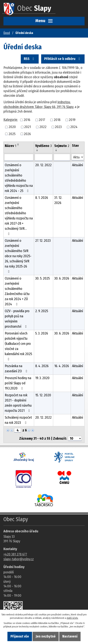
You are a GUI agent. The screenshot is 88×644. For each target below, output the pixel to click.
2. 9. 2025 (42, 311)
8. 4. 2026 (42, 366)
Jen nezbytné (46, 636)
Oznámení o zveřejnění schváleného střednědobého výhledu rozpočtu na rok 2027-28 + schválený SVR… (19, 216)
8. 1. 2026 (42, 198)
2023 (58, 127)
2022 (43, 127)
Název (10, 146)
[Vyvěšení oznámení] (44, 157)
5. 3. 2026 (42, 333)
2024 (74, 127)
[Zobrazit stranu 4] (18, 430)
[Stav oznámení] (78, 157)
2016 (27, 120)
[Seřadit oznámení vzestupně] (18, 144)
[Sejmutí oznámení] (62, 157)
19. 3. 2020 (42, 378)
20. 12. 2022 (43, 165)
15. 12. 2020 (43, 395)
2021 (28, 127)
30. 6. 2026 (62, 278)
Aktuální (78, 165)
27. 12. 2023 (43, 241)
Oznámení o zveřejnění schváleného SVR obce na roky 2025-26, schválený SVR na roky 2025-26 (18, 256)
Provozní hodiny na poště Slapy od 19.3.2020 (18, 383)
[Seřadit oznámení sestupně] (18, 146)
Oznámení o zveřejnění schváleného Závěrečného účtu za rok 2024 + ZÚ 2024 (17, 291)
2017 (42, 120)
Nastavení (70, 636)
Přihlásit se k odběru (63, 59)
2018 (57, 120)
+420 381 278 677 (15, 554)
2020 (12, 127)
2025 (12, 134)
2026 (27, 134)
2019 (72, 120)
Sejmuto (62, 146)
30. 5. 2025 (42, 278)
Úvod (7, 33)
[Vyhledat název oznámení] (19, 157)
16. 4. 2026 (62, 366)
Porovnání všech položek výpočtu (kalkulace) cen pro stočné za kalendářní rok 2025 (18, 346)
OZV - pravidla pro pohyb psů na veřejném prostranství (17, 319)
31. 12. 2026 (58, 200)
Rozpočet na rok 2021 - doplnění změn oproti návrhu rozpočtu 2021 (18, 403)
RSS (30, 59)
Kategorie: (11, 120)
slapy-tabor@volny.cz (19, 559)
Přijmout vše (20, 636)
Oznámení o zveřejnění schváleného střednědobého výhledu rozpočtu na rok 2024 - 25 (19, 178)
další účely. (73, 618)
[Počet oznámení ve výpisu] (75, 438)
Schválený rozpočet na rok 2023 (18, 420)
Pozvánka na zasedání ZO (17, 369)
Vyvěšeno (43, 146)
